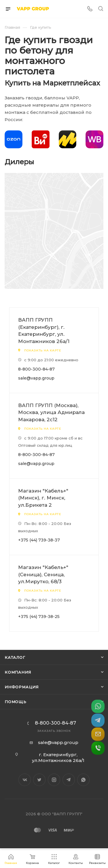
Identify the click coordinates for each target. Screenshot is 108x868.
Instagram (54, 780)
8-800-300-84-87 (36, 369)
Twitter (39, 780)
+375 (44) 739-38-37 (39, 540)
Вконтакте (25, 780)
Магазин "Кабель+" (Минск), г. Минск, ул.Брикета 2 (43, 498)
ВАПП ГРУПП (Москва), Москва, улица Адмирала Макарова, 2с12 (51, 412)
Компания (18, 672)
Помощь (16, 702)
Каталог (15, 657)
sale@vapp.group (36, 378)
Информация (22, 687)
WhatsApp (83, 780)
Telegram (69, 780)
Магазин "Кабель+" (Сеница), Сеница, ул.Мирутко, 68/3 (43, 574)
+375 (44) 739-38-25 (39, 617)
